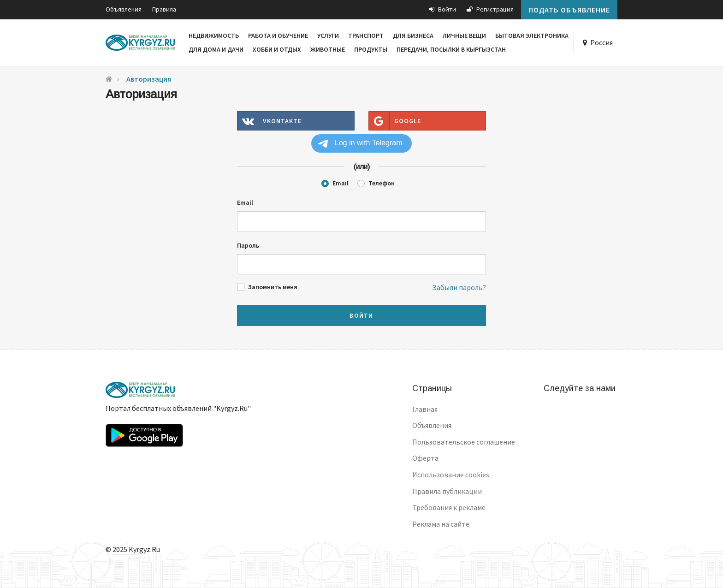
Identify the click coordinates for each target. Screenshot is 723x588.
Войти (442, 9)
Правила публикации (447, 491)
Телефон (382, 183)
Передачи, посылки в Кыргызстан (451, 49)
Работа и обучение (278, 36)
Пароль (248, 245)
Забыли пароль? (459, 287)
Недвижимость (214, 36)
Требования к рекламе (449, 507)
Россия (602, 42)
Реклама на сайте (441, 524)
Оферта (425, 458)
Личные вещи (464, 36)
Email (341, 183)
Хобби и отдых (277, 49)
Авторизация (149, 79)
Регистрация (490, 9)
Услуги (328, 36)
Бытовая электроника (532, 36)
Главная (425, 409)
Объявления (124, 9)
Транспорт (366, 36)
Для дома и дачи (216, 49)
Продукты (371, 49)
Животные (328, 49)
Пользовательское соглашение (464, 442)
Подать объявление (569, 10)
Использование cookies (451, 475)
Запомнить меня (273, 287)
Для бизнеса (413, 36)
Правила (164, 9)
